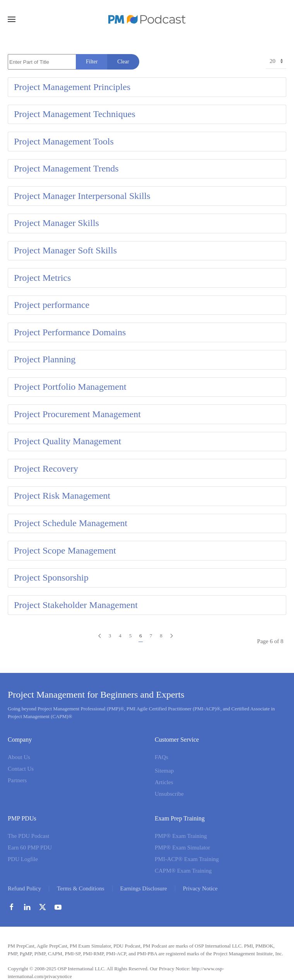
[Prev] (100, 636)
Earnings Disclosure (144, 888)
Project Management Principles (72, 87)
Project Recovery (46, 469)
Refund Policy (24, 888)
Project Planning (45, 359)
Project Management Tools (64, 141)
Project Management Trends (66, 168)
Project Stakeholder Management (76, 605)
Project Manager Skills (56, 223)
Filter (92, 62)
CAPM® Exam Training (183, 871)
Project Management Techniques (75, 114)
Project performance (52, 305)
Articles (164, 782)
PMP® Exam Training (181, 836)
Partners (17, 780)
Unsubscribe (169, 794)
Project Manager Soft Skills (65, 250)
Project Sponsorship (51, 577)
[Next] (172, 636)
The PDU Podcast (29, 836)
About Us (19, 757)
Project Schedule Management (71, 523)
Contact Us (21, 769)
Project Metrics (42, 278)
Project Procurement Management (77, 414)
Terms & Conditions (80, 888)
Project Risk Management (62, 496)
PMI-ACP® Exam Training (187, 859)
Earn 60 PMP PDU (30, 848)
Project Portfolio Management (70, 387)
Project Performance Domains (70, 332)
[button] (12, 19)
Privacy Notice (200, 888)
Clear (123, 62)
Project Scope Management (65, 550)
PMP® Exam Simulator (182, 848)
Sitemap (164, 771)
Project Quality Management (68, 441)
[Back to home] (147, 19)
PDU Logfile (23, 859)
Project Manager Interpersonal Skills (82, 196)
